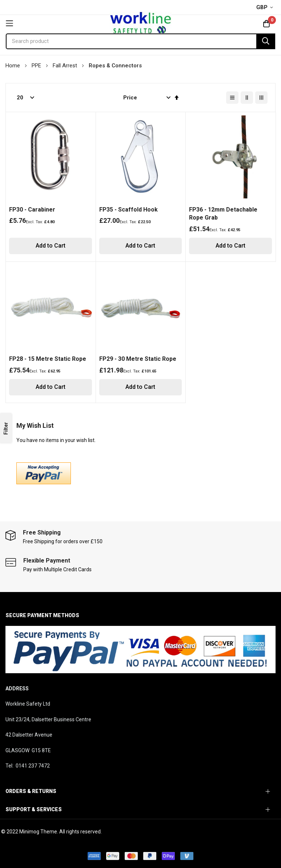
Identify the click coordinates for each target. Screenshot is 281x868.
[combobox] (140, 41)
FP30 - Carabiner (32, 210)
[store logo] (140, 23)
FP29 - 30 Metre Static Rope (138, 359)
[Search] (266, 41)
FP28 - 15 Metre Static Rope (48, 359)
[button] (266, 8)
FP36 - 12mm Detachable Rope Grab (223, 214)
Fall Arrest (66, 66)
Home (13, 66)
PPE (37, 66)
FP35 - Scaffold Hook (129, 210)
